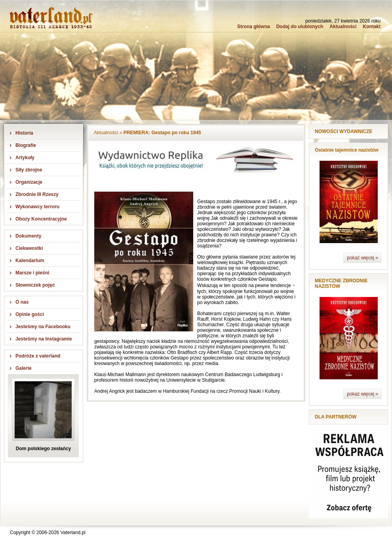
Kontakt (372, 27)
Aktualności (343, 27)
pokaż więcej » (363, 258)
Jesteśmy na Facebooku (43, 327)
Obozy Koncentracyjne (41, 219)
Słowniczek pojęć (35, 285)
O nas (22, 302)
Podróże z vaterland (38, 356)
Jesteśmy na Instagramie (44, 339)
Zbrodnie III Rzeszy (37, 194)
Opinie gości (30, 314)
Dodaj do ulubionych (300, 27)
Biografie (26, 145)
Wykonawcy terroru (37, 207)
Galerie (24, 368)
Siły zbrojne (29, 170)
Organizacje (29, 182)
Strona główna (254, 27)
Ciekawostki (29, 248)
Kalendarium (30, 261)
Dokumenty (28, 236)
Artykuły (25, 158)
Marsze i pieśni (32, 273)
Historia (24, 133)
